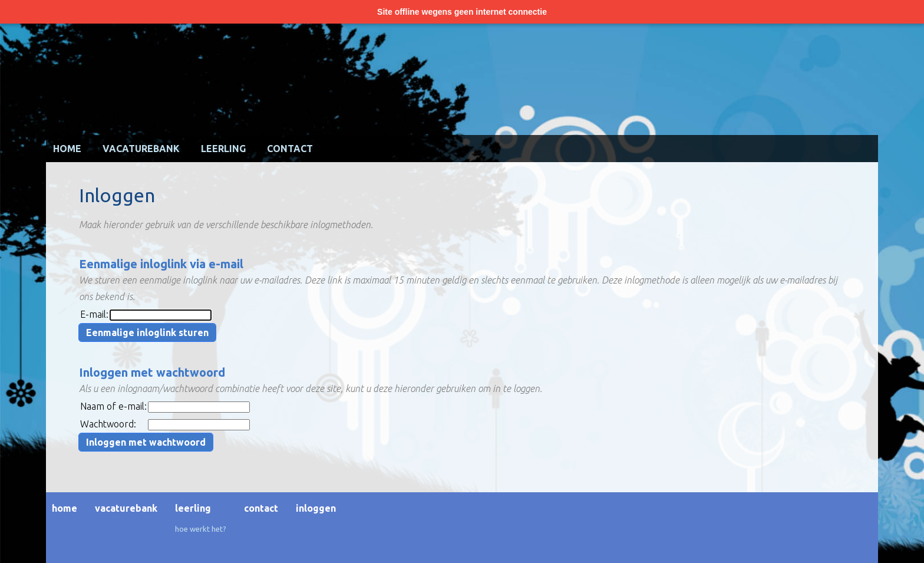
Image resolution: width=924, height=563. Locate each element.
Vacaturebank (141, 149)
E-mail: (94, 314)
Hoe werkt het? (201, 529)
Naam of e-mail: (113, 406)
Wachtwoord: (108, 424)
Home (67, 149)
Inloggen (316, 508)
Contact (290, 149)
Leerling (223, 149)
